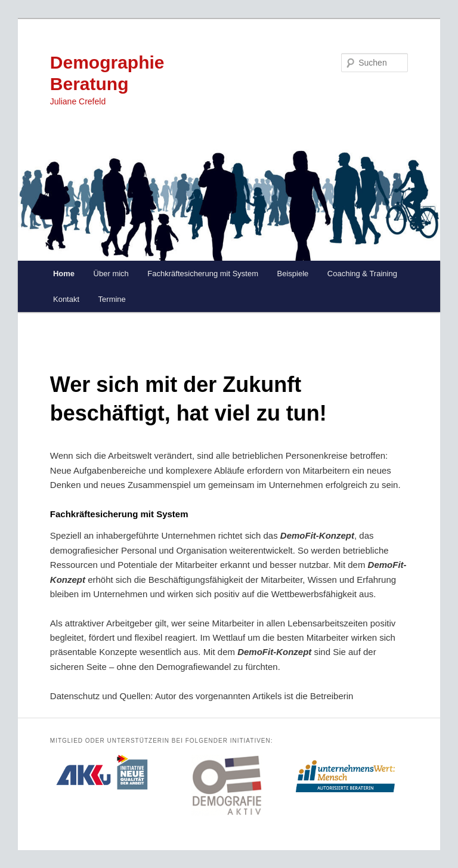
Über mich (111, 274)
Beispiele (293, 274)
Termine (112, 299)
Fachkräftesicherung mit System (203, 274)
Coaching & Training (362, 274)
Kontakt (66, 299)
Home (64, 274)
